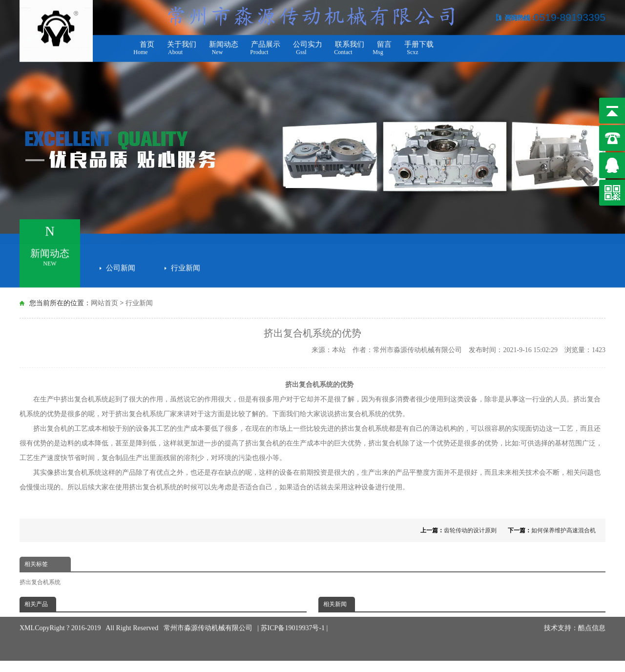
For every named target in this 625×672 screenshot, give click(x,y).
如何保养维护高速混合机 (563, 530)
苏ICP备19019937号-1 (294, 616)
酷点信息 (592, 616)
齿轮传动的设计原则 (470, 530)
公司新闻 (121, 265)
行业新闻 (186, 265)
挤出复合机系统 (40, 582)
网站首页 (104, 303)
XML (27, 616)
